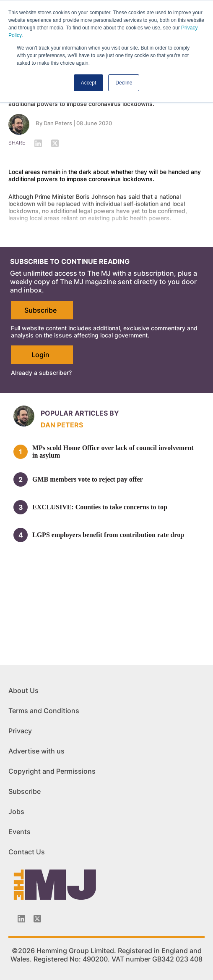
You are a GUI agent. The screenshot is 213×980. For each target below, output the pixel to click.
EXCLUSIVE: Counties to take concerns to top (100, 507)
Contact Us (27, 852)
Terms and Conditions (44, 711)
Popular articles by (80, 413)
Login (40, 355)
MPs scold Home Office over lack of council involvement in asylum (113, 452)
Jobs (16, 811)
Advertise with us (36, 751)
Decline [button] (124, 83)
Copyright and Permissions (52, 771)
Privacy (20, 731)
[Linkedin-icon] (21, 919)
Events (19, 832)
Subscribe (40, 310)
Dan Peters (58, 123)
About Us (23, 690)
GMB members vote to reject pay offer (88, 479)
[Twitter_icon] (37, 919)
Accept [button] (89, 83)
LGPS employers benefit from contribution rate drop (108, 535)
